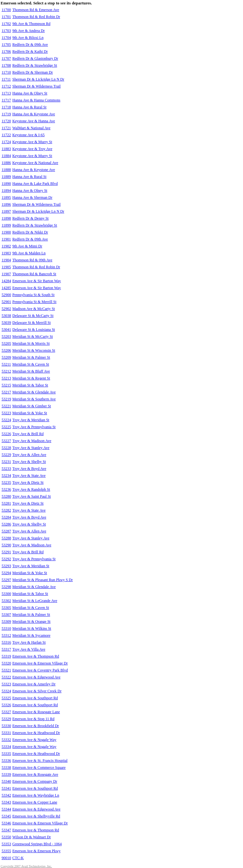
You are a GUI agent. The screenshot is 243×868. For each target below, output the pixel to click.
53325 (6, 698)
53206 (6, 350)
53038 (6, 316)
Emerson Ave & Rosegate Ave (35, 774)
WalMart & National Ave (31, 128)
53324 (6, 691)
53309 (6, 622)
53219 (6, 399)
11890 (6, 184)
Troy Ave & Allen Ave (29, 455)
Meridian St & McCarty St (33, 337)
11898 (6, 218)
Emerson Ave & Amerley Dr (34, 684)
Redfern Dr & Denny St (31, 218)
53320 (6, 663)
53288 (6, 538)
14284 (6, 281)
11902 (6, 246)
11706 (6, 52)
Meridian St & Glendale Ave (34, 392)
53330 (6, 726)
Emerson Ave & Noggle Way (34, 740)
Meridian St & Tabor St (30, 385)
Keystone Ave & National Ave (35, 163)
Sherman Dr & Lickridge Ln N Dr (38, 79)
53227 (6, 441)
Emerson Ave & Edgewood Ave (36, 677)
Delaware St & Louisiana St (34, 330)
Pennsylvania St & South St (33, 295)
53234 (6, 476)
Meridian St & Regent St (31, 378)
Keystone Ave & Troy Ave (32, 149)
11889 (6, 177)
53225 (6, 427)
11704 (6, 38)
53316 (6, 642)
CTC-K (18, 858)
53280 (6, 496)
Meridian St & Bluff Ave (31, 371)
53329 (6, 719)
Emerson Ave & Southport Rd (35, 698)
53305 (6, 608)
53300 (6, 594)
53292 (6, 559)
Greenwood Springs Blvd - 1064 (37, 844)
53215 (6, 385)
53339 (6, 774)
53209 (6, 357)
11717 (6, 100)
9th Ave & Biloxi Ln (28, 38)
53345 (6, 816)
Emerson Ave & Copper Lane (35, 802)
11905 (6, 267)
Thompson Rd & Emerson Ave (36, 10)
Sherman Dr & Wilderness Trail (37, 86)
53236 (6, 489)
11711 (6, 79)
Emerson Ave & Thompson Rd (36, 656)
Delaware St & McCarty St (33, 316)
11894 (6, 191)
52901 (6, 302)
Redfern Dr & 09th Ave (30, 45)
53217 (6, 392)
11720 (6, 121)
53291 (6, 552)
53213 (6, 378)
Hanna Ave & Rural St (29, 107)
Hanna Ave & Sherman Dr (32, 197)
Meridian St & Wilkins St (32, 628)
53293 (6, 566)
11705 (6, 45)
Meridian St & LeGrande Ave (35, 601)
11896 (6, 204)
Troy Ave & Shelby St (29, 462)
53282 (6, 510)
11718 (6, 107)
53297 (6, 580)
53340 (6, 781)
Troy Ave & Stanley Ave (31, 448)
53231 (6, 462)
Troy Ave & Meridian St (31, 420)
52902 (6, 309)
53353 (6, 844)
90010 (6, 858)
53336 (6, 761)
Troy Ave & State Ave (29, 476)
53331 (6, 733)
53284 (6, 517)
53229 (6, 455)
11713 (6, 93)
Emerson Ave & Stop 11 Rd (33, 719)
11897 (6, 211)
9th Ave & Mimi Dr (27, 246)
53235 (6, 483)
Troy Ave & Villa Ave (29, 649)
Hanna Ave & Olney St (30, 93)
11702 (6, 24)
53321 (6, 670)
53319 (6, 656)
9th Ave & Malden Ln (29, 253)
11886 (6, 163)
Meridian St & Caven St (31, 364)
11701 (6, 17)
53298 (6, 587)
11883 (6, 149)
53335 (6, 754)
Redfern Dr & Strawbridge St (35, 65)
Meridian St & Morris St (31, 343)
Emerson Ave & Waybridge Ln (36, 795)
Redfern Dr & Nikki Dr (30, 232)
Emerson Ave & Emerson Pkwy (36, 851)
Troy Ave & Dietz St (28, 483)
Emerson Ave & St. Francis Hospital (40, 761)
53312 (6, 635)
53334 (6, 747)
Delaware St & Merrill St (31, 323)
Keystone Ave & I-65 (28, 135)
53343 (6, 802)
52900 (6, 295)
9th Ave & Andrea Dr (28, 31)
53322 (6, 677)
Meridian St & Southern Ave (34, 399)
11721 (6, 128)
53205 (6, 343)
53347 (6, 830)
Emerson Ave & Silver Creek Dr (37, 691)
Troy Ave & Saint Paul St (32, 496)
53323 (6, 684)
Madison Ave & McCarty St (34, 309)
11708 (6, 65)
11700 (6, 10)
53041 (6, 330)
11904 (6, 260)
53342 (6, 795)
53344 (6, 809)
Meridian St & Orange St (31, 622)
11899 (6, 225)
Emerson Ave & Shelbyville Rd (36, 816)
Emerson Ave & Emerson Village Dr (40, 663)
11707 (6, 58)
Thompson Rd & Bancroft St (34, 274)
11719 (6, 114)
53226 (6, 434)
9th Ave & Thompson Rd (31, 24)
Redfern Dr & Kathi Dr (30, 52)
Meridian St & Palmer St (31, 357)
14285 (6, 288)
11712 (6, 86)
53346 (6, 823)
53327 (6, 712)
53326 (6, 705)
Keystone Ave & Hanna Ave (34, 121)
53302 (6, 601)
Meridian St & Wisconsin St (34, 350)
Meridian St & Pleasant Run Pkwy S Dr (43, 580)
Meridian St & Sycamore (31, 635)
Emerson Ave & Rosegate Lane (36, 712)
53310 (6, 628)
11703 (6, 31)
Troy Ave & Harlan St (29, 642)
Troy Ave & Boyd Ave (29, 469)
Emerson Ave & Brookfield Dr (36, 726)
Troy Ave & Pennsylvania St (34, 427)
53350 (6, 837)
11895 (6, 197)
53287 (6, 531)
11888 (6, 170)
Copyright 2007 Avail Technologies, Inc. (26, 866)
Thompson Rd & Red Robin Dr (36, 17)
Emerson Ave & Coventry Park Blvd (40, 670)
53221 (6, 406)
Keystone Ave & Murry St (32, 142)
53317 (6, 649)
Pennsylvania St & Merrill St (34, 302)
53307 (6, 615)
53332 (6, 740)
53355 (6, 851)
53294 (6, 573)
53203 (6, 337)
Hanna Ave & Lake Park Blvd (35, 184)
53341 (6, 788)
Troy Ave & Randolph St (31, 489)
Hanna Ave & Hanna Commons (36, 100)
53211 (6, 364)
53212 (6, 371)
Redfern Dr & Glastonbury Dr (35, 58)
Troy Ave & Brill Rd (28, 434)
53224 (6, 420)
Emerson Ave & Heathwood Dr (36, 733)
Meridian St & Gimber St (32, 406)
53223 (6, 413)
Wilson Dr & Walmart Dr (32, 837)
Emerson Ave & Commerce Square (39, 768)
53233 (6, 469)
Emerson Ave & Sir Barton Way (37, 281)
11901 (6, 239)
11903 (6, 253)
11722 (6, 135)
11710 (6, 72)
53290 (6, 545)
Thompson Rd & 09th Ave (32, 260)
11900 (6, 232)
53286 (6, 524)
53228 (6, 448)
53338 (6, 768)
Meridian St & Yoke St (30, 413)
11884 (6, 156)
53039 (6, 323)
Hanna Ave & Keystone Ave (34, 114)
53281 (6, 503)
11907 (6, 274)
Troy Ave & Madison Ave (32, 441)
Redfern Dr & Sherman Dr (33, 72)
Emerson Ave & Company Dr (35, 781)
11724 (6, 142)
